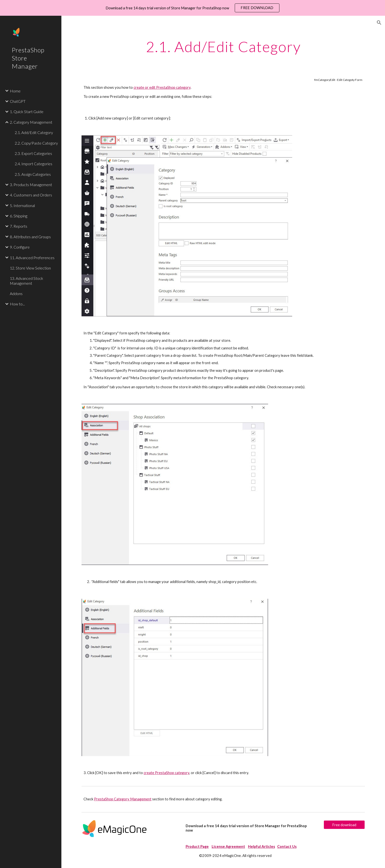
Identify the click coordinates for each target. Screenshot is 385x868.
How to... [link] (17, 304)
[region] (192, 8)
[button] (379, 23)
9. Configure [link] (20, 247)
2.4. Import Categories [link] (34, 164)
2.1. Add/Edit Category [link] (34, 132)
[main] (223, 46)
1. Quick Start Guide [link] (27, 112)
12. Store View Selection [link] (30, 268)
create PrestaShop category (166, 773)
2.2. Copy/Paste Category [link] (36, 143)
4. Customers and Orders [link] (31, 195)
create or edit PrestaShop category (162, 87)
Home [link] (15, 91)
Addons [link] (16, 293)
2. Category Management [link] (31, 122)
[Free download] (344, 825)
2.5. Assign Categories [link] (33, 174)
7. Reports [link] (19, 226)
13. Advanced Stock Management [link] (27, 281)
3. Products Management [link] (31, 185)
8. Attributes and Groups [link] (30, 237)
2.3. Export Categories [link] (33, 153)
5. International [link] (22, 205)
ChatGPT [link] (18, 101)
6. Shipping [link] (19, 216)
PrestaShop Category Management (123, 799)
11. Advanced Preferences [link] (32, 258)
